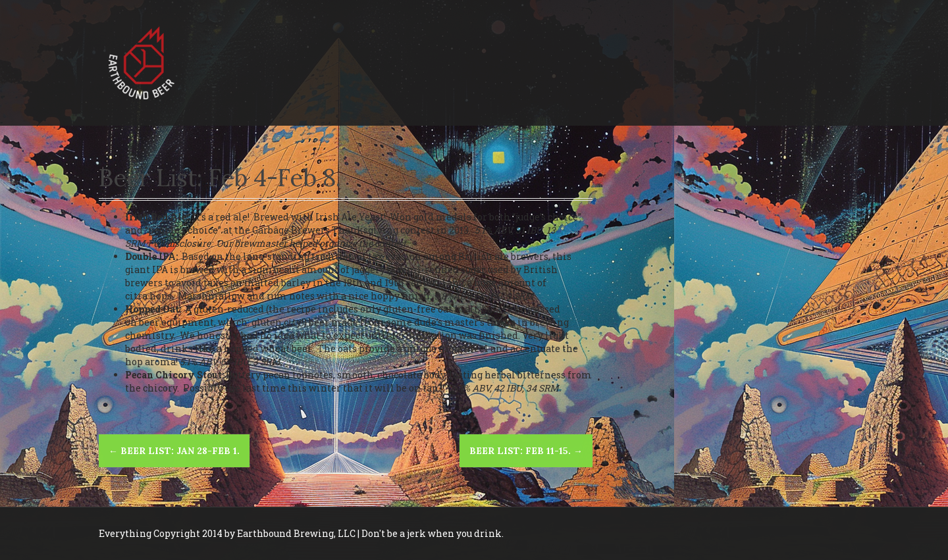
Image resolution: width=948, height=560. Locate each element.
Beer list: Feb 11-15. (526, 451)
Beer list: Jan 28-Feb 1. (174, 451)
